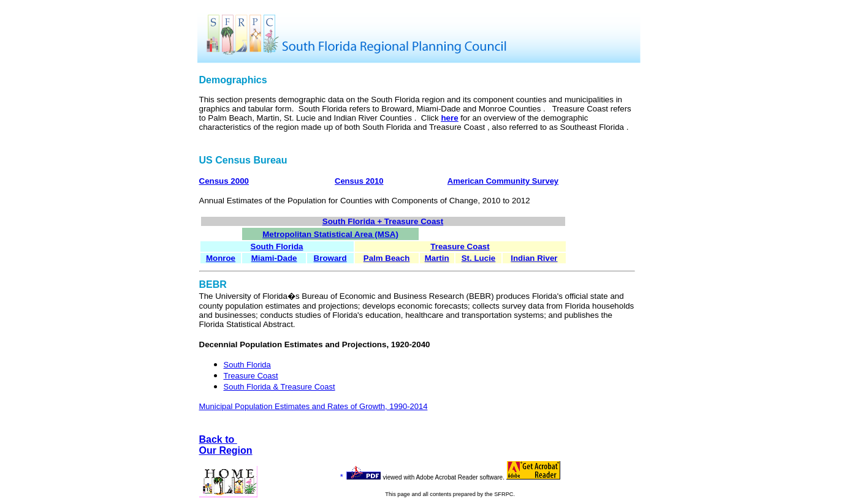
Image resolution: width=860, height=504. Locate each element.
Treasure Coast (460, 246)
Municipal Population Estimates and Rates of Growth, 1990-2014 (314, 406)
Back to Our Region (226, 445)
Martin (437, 258)
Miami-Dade (274, 258)
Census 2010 (359, 181)
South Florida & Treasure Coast (280, 387)
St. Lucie (479, 258)
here (449, 118)
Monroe (221, 258)
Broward (330, 258)
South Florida (247, 365)
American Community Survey (503, 181)
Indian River (534, 258)
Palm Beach (387, 258)
